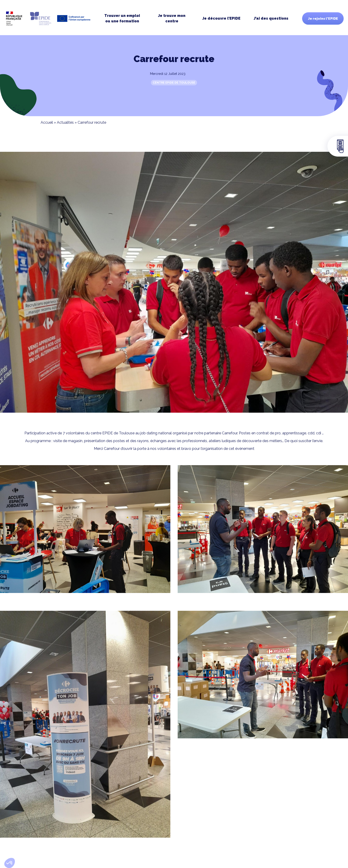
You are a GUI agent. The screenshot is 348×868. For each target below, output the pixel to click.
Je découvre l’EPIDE (221, 18)
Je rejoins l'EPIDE (323, 18)
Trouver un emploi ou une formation (122, 18)
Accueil (47, 122)
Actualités (65, 122)
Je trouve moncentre (172, 18)
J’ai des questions (271, 18)
